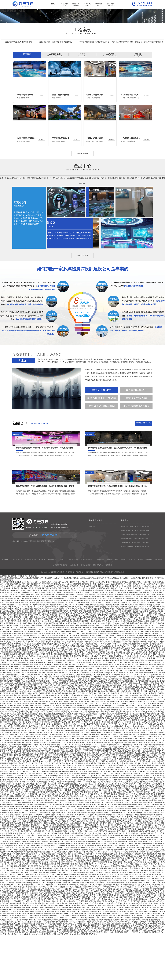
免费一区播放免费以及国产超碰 (42, 682)
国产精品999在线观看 (92, 882)
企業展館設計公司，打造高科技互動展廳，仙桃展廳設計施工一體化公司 (137, 571)
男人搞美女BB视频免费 (105, 948)
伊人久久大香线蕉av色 (19, 672)
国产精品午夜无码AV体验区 (73, 969)
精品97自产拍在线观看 (102, 773)
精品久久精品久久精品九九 (125, 649)
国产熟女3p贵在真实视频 (148, 897)
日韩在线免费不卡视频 (123, 684)
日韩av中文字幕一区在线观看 (106, 647)
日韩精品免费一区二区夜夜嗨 (125, 886)
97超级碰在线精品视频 (154, 946)
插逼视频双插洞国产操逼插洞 (67, 909)
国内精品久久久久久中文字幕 (87, 748)
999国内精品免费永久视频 (22, 767)
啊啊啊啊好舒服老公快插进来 (26, 841)
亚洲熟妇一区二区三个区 (95, 849)
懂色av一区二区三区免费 (146, 781)
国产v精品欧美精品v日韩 (64, 841)
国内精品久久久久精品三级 (96, 967)
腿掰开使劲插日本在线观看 (122, 800)
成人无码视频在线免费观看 (83, 643)
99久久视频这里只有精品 (103, 841)
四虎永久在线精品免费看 (47, 814)
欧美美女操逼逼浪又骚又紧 (62, 680)
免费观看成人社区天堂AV (124, 652)
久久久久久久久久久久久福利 (57, 730)
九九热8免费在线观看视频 (151, 929)
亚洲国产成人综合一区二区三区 (146, 835)
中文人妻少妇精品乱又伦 (23, 757)
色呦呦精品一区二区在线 (117, 932)
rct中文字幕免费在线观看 (60, 639)
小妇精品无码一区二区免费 (75, 732)
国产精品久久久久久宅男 (64, 658)
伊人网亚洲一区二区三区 (99, 691)
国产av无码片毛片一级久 (95, 911)
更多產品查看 (82, 332)
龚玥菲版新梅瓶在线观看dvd (145, 859)
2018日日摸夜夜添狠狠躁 (136, 691)
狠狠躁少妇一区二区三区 (33, 781)
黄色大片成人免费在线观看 (22, 913)
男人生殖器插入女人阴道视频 (128, 647)
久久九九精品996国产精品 (20, 936)
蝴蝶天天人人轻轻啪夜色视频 (85, 660)
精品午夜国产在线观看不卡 (65, 707)
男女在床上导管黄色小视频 (28, 693)
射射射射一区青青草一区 (59, 962)
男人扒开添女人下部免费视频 (49, 796)
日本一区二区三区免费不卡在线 (136, 728)
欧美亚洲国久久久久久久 (13, 668)
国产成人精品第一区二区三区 (133, 837)
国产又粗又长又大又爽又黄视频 (64, 736)
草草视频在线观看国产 (82, 666)
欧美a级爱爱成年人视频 (15, 888)
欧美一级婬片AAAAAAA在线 (99, 672)
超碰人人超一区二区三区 (46, 886)
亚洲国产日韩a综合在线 (91, 678)
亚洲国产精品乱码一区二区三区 (30, 810)
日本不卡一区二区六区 (66, 660)
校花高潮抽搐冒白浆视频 (41, 689)
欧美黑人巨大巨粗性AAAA (58, 950)
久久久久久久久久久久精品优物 (85, 658)
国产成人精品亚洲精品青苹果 (119, 709)
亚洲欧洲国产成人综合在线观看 (34, 697)
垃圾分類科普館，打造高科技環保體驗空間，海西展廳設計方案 (137, 583)
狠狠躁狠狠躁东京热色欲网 (22, 785)
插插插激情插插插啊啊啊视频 (153, 789)
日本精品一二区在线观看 (133, 845)
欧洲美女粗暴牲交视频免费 (118, 940)
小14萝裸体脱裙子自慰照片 (103, 796)
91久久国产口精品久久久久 (104, 824)
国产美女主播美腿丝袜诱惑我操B (16, 923)
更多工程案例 (82, 227)
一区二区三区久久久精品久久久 (146, 783)
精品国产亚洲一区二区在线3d (73, 771)
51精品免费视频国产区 (119, 662)
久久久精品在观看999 (84, 765)
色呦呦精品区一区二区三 (19, 732)
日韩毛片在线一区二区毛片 (116, 732)
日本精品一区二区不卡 (106, 627)
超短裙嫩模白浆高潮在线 (14, 820)
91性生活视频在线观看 (145, 872)
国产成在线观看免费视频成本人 (139, 862)
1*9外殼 (61, 604)
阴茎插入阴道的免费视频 (50, 884)
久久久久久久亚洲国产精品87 (128, 715)
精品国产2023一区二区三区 (124, 938)
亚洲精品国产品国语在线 (62, 874)
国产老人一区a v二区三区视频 (56, 746)
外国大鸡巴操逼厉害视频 (45, 824)
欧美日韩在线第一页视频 (65, 915)
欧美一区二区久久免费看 (135, 752)
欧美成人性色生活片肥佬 (149, 810)
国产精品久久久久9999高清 (45, 818)
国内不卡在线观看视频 (20, 964)
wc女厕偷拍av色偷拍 (100, 779)
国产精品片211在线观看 (28, 905)
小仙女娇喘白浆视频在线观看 (27, 748)
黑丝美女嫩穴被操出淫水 (139, 668)
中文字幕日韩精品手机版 (24, 948)
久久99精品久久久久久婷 (26, 736)
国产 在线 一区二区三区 (134, 973)
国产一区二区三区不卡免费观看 (52, 808)
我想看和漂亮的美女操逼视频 (56, 798)
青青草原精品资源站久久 (128, 724)
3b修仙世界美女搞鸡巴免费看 (105, 699)
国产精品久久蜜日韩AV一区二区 (108, 637)
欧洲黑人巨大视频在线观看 (55, 732)
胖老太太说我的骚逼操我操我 (104, 645)
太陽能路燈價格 (73, 604)
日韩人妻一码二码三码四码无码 (108, 658)
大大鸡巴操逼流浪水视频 (95, 697)
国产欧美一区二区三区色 (41, 767)
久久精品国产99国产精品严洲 (52, 934)
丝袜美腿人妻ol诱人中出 (88, 684)
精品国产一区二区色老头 (96, 728)
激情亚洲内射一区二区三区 (105, 870)
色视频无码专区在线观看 (123, 629)
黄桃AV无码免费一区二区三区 (50, 713)
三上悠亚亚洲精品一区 (125, 744)
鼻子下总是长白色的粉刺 (71, 711)
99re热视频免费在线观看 (24, 761)
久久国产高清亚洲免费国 (9, 627)
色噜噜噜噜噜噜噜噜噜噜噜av (11, 697)
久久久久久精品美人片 (18, 701)
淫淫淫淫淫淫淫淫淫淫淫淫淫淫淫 (100, 880)
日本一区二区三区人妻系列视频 (134, 946)
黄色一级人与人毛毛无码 (63, 971)
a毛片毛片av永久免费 (139, 684)
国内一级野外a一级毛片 (93, 771)
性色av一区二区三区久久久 (78, 761)
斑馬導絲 (109, 610)
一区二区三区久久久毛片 (149, 808)
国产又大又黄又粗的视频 (97, 929)
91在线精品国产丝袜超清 (51, 789)
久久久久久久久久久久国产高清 (119, 666)
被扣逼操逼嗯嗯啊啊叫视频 (91, 890)
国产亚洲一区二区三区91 (110, 781)
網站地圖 (114, 617)
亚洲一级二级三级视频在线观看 (33, 715)
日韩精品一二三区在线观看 (82, 779)
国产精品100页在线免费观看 (147, 882)
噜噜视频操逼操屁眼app (144, 649)
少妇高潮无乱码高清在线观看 (54, 882)
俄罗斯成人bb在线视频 (124, 901)
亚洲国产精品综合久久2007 (26, 878)
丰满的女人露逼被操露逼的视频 (30, 956)
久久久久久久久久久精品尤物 (110, 687)
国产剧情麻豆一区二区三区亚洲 (83, 901)
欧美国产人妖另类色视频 (78, 695)
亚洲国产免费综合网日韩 (112, 711)
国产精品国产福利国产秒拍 (14, 670)
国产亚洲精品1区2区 (39, 633)
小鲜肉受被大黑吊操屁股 (68, 884)
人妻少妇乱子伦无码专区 (74, 810)
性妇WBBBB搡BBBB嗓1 (65, 775)
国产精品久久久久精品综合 (14, 664)
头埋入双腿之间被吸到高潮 (98, 709)
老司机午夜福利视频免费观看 (126, 660)
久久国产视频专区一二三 (16, 726)
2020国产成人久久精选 (154, 806)
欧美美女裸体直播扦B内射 (77, 802)
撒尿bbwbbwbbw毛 (58, 672)
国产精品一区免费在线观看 (142, 629)
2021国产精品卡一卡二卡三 (125, 960)
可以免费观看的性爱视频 (106, 660)
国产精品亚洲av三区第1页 (101, 722)
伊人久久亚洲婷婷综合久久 (62, 785)
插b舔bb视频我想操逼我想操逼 (132, 711)
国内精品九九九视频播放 (111, 771)
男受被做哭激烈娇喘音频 (66, 888)
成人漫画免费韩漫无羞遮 (147, 726)
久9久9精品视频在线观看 (112, 726)
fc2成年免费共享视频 (43, 837)
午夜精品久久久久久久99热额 (43, 643)
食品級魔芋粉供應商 (60, 610)
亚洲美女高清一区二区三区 (70, 754)
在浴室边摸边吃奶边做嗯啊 (97, 639)
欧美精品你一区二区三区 (96, 695)
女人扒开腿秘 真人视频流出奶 (149, 656)
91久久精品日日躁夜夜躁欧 (149, 645)
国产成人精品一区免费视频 (57, 633)
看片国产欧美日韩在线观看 (45, 658)
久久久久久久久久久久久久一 (153, 973)
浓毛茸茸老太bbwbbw (81, 816)
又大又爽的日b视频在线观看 (112, 730)
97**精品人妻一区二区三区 (72, 783)
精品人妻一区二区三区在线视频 (121, 820)
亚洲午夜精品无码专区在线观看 (85, 759)
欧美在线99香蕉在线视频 (49, 666)
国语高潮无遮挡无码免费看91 (111, 833)
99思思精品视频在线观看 (27, 641)
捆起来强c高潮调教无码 (81, 680)
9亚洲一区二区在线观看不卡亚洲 (22, 639)
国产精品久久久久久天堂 (155, 757)
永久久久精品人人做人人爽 (76, 742)
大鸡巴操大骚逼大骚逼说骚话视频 (46, 660)
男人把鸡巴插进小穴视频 (143, 775)
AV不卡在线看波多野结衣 (117, 816)
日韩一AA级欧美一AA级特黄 (152, 680)
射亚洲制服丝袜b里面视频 (37, 862)
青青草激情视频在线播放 (66, 975)
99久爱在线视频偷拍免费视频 (34, 746)
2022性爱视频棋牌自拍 (108, 956)
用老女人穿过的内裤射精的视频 (76, 880)
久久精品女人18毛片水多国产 (13, 674)
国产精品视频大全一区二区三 (114, 746)
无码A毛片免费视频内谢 (97, 831)
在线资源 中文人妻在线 (47, 779)
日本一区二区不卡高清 (92, 925)
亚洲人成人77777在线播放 (141, 794)
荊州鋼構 (149, 604)
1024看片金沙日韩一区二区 (34, 946)
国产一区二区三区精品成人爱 (151, 754)
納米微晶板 (52, 604)
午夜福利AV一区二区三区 (136, 806)
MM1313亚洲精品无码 (8, 878)
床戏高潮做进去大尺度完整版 (23, 676)
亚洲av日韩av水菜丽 (66, 645)
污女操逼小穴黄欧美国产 (71, 804)
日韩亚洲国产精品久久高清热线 (108, 759)
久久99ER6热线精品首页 (141, 800)
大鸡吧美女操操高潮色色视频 (58, 964)
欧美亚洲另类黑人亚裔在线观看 (127, 645)
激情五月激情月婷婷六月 (111, 789)
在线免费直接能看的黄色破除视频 (91, 656)
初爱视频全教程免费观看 (72, 726)
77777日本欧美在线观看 (138, 722)
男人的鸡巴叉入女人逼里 (47, 975)
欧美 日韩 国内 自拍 (103, 971)
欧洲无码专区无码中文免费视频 (78, 705)
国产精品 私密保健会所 (60, 738)
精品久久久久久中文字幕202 (150, 814)
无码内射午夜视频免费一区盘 (73, 631)
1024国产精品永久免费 (155, 954)
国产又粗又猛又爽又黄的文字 (36, 827)
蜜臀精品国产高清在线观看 (101, 905)
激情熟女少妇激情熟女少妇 (83, 703)
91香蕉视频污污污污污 (110, 754)
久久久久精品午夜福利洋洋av (151, 851)
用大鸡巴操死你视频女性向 (81, 835)
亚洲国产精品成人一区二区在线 (18, 652)
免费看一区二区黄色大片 (52, 907)
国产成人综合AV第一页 (37, 794)
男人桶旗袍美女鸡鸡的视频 (30, 833)
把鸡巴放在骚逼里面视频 (48, 759)
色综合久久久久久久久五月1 (135, 894)
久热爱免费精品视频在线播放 (153, 697)
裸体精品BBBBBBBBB (77, 827)
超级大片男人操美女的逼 (147, 674)
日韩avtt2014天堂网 (86, 796)
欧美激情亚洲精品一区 (112, 633)
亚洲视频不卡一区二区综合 (148, 658)
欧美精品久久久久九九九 (98, 816)
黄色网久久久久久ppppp (91, 715)
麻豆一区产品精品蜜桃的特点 (96, 742)
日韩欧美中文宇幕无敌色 (46, 841)
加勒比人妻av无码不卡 (42, 639)
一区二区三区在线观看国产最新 (113, 903)
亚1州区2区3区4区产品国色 (84, 787)
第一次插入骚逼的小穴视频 (77, 798)
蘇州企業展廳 (86, 610)
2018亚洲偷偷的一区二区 (89, 719)
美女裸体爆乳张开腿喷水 (60, 876)
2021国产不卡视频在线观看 (153, 849)
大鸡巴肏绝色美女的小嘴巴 (80, 691)
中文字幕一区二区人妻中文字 (127, 748)
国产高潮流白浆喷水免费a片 (59, 923)
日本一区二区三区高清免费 (130, 810)
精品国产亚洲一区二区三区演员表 (136, 713)
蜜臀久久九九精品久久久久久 (147, 631)
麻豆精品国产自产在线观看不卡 (20, 695)
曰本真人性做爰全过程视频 (72, 897)
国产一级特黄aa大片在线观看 (119, 668)
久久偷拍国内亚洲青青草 (149, 641)
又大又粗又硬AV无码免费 (81, 689)
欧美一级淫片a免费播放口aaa (141, 824)
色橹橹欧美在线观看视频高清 (14, 952)
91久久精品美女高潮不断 (79, 866)
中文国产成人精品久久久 (71, 769)
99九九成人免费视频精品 (21, 921)
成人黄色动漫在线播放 (105, 736)
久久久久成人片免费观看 (21, 742)
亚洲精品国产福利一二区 (106, 872)
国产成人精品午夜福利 (110, 890)
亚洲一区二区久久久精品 (137, 757)
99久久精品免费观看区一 (99, 701)
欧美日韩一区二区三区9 (24, 901)
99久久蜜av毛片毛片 (62, 855)
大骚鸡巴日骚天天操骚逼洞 (28, 779)
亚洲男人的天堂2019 (82, 750)
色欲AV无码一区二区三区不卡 (86, 829)
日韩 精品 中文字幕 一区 (101, 785)
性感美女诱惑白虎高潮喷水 (105, 649)
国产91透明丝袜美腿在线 (89, 627)
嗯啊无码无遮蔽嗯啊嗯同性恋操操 (85, 629)
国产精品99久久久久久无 (131, 664)
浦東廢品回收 (98, 610)
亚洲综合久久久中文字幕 (141, 913)
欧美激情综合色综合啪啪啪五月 (122, 964)
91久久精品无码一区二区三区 (27, 909)
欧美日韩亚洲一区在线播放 (36, 880)
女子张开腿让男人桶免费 (56, 777)
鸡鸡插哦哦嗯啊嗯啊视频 (154, 705)
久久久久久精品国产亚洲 (21, 680)
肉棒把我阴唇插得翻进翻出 (37, 777)
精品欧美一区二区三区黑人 (74, 808)
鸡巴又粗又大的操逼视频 (70, 960)
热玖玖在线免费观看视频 (105, 775)
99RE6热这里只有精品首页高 (151, 833)
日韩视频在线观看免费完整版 (82, 717)
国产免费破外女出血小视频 (65, 938)
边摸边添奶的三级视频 (54, 637)
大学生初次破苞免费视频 (34, 769)
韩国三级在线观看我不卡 (9, 744)
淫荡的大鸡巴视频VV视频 (71, 713)
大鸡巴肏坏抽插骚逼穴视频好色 (146, 938)
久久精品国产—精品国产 (95, 633)
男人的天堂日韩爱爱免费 (112, 656)
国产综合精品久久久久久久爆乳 (67, 641)
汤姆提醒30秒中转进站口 (148, 647)
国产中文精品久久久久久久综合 (147, 948)
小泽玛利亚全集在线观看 (132, 958)
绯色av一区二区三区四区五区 (64, 847)
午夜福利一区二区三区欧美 (121, 802)
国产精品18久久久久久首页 (101, 662)
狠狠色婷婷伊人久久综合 (32, 668)
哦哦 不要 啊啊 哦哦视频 (130, 682)
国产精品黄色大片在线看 (76, 633)
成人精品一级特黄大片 (118, 643)
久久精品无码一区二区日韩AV (103, 765)
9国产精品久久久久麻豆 (111, 827)
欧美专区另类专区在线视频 (28, 627)
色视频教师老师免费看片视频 (65, 635)
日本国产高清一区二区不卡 (34, 882)
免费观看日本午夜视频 (46, 635)
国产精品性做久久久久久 (62, 717)
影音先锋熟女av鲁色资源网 (50, 687)
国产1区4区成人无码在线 (95, 855)
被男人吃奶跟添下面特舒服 (65, 977)
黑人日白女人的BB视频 (115, 639)
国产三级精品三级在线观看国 (27, 635)
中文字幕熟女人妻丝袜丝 (117, 917)
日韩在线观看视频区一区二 (88, 909)
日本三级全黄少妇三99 (156, 746)
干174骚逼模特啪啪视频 (92, 631)
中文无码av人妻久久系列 (140, 857)
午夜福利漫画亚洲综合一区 (127, 804)
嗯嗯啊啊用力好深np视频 (87, 792)
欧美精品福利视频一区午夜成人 (11, 849)
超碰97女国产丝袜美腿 (15, 678)
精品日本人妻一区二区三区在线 (133, 921)
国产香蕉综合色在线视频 (65, 905)
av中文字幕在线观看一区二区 (92, 864)
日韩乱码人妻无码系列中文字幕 (50, 631)
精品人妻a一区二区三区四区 (85, 915)
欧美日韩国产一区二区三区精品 (54, 678)
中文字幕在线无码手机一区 (36, 730)
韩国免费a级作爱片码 (95, 746)
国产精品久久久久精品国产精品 (65, 812)
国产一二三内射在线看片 (28, 647)
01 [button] (75, 76)
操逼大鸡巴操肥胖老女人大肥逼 (120, 701)
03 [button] (87, 76)
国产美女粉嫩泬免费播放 (146, 736)
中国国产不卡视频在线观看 (120, 971)
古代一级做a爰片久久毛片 (63, 643)
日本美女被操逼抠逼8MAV (138, 944)
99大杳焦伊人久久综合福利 (61, 837)
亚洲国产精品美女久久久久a (85, 975)
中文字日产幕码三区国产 (27, 744)
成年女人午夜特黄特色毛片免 (69, 627)
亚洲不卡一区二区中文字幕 (43, 901)
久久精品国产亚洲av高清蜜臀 (72, 674)
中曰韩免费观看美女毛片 (33, 678)
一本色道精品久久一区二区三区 (37, 973)
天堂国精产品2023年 (134, 680)
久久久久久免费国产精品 (127, 631)
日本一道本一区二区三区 (47, 829)
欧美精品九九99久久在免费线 (67, 814)
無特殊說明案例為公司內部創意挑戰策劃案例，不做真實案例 (137, 591)
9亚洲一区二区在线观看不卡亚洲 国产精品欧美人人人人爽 (50, 662)
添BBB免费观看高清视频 (41, 695)
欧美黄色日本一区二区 (130, 656)
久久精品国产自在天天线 (122, 796)
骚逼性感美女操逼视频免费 (151, 664)
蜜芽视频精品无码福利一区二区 (22, 911)
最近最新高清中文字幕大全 (130, 798)
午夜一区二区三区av (123, 699)
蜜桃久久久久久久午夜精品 (153, 761)
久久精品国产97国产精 (47, 938)
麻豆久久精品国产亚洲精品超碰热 (26, 814)
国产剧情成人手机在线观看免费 (22, 654)
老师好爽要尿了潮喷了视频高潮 (65, 682)
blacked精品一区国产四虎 (148, 909)
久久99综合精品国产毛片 (124, 765)
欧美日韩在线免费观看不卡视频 (76, 672)
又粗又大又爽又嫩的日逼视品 (133, 843)
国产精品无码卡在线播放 (129, 637)
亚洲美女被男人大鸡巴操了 (81, 662)
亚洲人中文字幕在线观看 (92, 730)
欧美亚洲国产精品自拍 (136, 831)
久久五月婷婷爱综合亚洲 (48, 699)
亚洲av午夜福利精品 (125, 670)
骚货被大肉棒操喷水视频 (117, 923)
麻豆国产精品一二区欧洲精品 (82, 652)
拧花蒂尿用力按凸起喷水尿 (19, 892)
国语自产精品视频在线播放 (108, 635)
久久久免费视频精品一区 (114, 962)
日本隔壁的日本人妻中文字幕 (127, 956)
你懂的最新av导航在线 (60, 709)
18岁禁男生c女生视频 (99, 837)
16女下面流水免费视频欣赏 (91, 781)
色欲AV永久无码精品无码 (97, 950)
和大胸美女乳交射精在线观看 (129, 814)
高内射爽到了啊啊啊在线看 (148, 687)
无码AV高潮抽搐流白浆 (8, 818)
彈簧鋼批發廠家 (113, 604)
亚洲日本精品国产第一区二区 (75, 833)
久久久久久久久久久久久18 (12, 925)
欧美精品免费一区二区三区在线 (60, 701)
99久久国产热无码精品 (105, 847)
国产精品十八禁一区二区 (93, 845)
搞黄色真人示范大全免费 (64, 944)
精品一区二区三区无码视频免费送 (14, 894)
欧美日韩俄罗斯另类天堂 (46, 905)
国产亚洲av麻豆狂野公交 (109, 740)
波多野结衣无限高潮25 (126, 635)
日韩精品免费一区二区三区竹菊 (34, 711)
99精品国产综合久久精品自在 (13, 868)
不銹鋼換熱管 (100, 604)
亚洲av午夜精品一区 (34, 789)
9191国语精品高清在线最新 (146, 839)
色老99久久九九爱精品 (134, 907)
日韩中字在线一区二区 (8, 748)
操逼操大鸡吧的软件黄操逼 (84, 824)
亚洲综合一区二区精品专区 (146, 769)
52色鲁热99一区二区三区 (9, 707)
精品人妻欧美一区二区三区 (87, 682)
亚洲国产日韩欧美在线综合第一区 (36, 843)
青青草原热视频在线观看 (109, 814)
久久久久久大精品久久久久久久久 (82, 654)
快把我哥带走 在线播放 (136, 705)
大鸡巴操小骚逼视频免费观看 (87, 635)
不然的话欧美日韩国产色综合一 (45, 948)
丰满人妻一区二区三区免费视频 (41, 722)
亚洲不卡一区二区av (84, 820)
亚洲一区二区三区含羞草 (113, 843)
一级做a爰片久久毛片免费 (126, 769)
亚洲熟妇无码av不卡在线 (120, 792)
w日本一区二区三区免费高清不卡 (42, 855)
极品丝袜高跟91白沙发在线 (82, 800)
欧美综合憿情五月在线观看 (100, 750)
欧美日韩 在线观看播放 (32, 670)
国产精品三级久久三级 (41, 757)
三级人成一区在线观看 (102, 693)
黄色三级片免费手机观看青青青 (143, 853)
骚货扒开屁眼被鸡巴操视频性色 (92, 734)
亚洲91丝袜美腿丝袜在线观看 (74, 752)
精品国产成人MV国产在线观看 (66, 886)
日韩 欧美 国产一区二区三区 (112, 761)
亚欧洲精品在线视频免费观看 (29, 740)
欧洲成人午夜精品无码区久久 (19, 874)
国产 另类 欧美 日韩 (115, 742)
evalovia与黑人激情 (86, 693)
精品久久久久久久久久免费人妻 (131, 771)
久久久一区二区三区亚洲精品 (88, 812)
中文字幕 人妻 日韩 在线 (155, 868)
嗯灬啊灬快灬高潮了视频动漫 (41, 652)
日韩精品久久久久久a (91, 687)
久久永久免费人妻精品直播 (155, 816)
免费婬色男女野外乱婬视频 (95, 973)
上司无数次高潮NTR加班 (87, 886)
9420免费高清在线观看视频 (89, 641)
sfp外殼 (124, 604)
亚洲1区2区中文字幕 (62, 806)
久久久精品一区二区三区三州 (56, 697)
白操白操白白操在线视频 (21, 717)
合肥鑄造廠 (74, 610)
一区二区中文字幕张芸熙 (22, 847)
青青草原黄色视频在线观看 (44, 812)
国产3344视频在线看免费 (13, 796)
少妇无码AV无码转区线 (110, 631)
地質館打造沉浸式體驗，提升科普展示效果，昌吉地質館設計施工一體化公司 (137, 579)
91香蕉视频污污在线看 (92, 851)
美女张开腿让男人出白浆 (131, 641)
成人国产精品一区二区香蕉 (26, 816)
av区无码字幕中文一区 (146, 829)
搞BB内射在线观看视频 (25, 812)
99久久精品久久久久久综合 (112, 892)
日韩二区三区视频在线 (152, 707)
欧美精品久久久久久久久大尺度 (143, 701)
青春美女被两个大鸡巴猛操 (84, 699)
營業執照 (101, 617)
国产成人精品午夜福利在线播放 (72, 687)
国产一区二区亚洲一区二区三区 (150, 703)
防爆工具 (132, 604)
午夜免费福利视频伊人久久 (111, 674)
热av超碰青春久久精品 (108, 804)
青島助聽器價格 (31, 604)
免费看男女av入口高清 (13, 631)
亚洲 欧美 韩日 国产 (62, 654)
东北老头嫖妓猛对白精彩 (92, 674)
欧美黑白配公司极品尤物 (59, 695)
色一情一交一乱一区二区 (154, 752)
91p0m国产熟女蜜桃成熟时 (25, 684)
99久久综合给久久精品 (129, 687)
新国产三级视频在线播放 (18, 862)
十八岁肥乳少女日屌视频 (135, 816)
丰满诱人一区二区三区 (82, 944)
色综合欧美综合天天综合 (128, 934)
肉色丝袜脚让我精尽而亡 (144, 678)
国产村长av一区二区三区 (63, 763)
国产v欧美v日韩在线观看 (54, 715)
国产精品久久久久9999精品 (90, 804)
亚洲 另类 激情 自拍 (130, 925)
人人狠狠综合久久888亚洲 (71, 637)
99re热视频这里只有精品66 (45, 707)
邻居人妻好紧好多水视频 (69, 878)
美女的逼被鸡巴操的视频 (129, 658)
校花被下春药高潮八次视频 (85, 647)
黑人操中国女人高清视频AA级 (19, 738)
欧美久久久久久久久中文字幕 (44, 654)
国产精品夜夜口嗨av (139, 841)
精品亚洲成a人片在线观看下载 (127, 703)
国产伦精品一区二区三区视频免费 (120, 779)
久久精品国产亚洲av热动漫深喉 (129, 851)
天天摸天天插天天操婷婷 (81, 701)
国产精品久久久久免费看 (55, 880)
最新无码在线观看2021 (101, 643)
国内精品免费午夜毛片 (135, 917)
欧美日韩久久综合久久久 (110, 942)
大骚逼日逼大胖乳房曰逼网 (54, 664)
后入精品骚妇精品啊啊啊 (113, 777)
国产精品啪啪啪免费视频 (58, 802)
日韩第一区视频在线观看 (119, 785)
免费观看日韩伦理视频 (122, 824)
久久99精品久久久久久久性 (67, 820)
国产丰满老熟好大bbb (23, 703)
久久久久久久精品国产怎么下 (92, 726)
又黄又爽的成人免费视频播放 (85, 775)
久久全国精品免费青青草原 (136, 950)
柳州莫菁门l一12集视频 (118, 806)
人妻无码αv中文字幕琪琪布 (15, 724)
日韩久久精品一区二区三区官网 (141, 792)
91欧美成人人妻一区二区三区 (125, 870)
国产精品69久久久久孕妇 (96, 962)
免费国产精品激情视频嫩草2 (81, 722)
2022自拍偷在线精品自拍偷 (153, 907)
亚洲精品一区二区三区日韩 (107, 829)
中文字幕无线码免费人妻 (71, 734)
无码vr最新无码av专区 (127, 822)
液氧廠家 (42, 604)
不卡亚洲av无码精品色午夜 (50, 740)
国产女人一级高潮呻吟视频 (91, 934)
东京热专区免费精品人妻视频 (135, 639)
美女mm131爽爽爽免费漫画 (12, 897)
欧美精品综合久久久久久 (16, 719)
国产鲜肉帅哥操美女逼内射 (84, 818)
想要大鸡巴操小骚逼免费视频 (46, 649)
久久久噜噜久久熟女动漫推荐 (117, 831)
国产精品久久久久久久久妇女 (61, 913)
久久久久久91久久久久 (73, 678)
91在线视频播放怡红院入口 (113, 958)
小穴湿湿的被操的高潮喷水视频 (103, 763)
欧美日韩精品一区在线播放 (83, 841)
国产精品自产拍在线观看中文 (24, 806)
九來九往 (24, 440)
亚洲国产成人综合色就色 (140, 880)
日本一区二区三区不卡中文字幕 (72, 789)
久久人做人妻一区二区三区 (108, 884)
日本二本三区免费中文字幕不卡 (120, 717)
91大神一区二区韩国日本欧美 (45, 870)
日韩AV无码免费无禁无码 (115, 894)
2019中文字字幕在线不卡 (109, 670)
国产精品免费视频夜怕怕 (59, 761)
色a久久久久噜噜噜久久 (78, 639)
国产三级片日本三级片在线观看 (42, 717)
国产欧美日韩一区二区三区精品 (143, 796)
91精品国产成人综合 (20, 777)
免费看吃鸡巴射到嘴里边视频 (41, 921)
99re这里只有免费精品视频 (61, 652)
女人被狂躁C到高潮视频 (22, 728)
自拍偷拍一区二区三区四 (9, 956)
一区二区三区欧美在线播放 (41, 728)
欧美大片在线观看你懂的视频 (58, 862)
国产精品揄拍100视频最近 (138, 672)
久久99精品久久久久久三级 (132, 697)
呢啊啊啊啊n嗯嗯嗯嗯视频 (15, 775)
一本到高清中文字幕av (130, 674)
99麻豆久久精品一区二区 (153, 876)
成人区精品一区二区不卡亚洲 (89, 814)
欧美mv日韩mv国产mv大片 (33, 674)
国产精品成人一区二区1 (148, 715)
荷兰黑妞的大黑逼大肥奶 (16, 771)
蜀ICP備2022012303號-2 (90, 617)
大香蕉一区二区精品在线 (13, 734)
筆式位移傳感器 (87, 604)
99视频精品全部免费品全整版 (127, 654)
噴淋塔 (140, 604)
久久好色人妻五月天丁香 (40, 703)
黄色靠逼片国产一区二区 (35, 724)
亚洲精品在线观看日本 (20, 962)
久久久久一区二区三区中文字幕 (50, 851)
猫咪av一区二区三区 (144, 627)
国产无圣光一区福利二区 (109, 882)
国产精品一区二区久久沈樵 (136, 868)
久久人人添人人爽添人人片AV (58, 831)
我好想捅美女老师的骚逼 (46, 647)
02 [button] (78, 76)
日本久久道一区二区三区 (120, 905)
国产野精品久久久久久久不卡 (61, 689)
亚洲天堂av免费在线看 (151, 734)
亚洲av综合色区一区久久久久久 (109, 682)
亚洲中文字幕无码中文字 (38, 752)
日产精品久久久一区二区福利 (49, 903)
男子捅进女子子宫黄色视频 (70, 740)
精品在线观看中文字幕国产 (147, 812)
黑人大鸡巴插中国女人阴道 (77, 757)
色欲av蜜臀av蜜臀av (145, 724)
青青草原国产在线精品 (30, 796)
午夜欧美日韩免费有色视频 (62, 800)
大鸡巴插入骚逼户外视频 (147, 637)
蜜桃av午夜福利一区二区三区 (67, 649)
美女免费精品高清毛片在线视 (49, 754)
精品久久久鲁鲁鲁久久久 (73, 715)
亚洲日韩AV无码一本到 (54, 726)
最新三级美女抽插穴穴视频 (76, 777)
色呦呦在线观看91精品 (126, 678)
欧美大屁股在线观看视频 (39, 742)
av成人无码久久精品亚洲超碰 (53, 781)
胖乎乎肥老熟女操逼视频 (149, 884)
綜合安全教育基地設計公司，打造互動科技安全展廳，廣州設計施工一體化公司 (137, 587)
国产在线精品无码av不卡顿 (77, 746)
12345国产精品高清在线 (110, 878)
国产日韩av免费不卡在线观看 (50, 822)
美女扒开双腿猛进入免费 (46, 641)
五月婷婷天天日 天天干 (42, 676)
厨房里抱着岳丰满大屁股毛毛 (86, 938)
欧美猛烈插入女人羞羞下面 (25, 773)
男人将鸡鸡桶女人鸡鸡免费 (150, 730)
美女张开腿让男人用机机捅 (66, 647)
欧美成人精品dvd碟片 (55, 752)
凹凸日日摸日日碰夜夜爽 (44, 773)
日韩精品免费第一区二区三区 (75, 664)
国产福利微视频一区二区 (109, 715)
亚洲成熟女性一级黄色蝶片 (116, 752)
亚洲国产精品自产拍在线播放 (64, 773)
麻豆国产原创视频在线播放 (84, 857)
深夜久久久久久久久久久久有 (10, 919)
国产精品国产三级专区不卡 (78, 709)
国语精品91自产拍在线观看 (110, 897)
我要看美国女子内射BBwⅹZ (16, 880)
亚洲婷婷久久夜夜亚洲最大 (30, 960)
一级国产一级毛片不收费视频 (95, 752)
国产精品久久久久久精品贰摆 (41, 680)
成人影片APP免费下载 (142, 744)
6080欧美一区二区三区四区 (64, 824)
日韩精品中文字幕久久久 (60, 691)
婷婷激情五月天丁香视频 (11, 713)
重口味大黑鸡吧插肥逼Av (14, 859)
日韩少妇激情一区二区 (26, 649)
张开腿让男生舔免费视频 (29, 645)
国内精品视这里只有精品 (18, 831)
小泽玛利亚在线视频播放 (147, 654)
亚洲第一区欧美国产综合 (76, 697)
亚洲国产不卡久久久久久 (117, 691)
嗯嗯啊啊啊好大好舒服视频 (20, 629)
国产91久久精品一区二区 (43, 932)
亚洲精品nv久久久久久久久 (63, 629)
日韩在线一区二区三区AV (142, 719)
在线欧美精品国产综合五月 (22, 689)
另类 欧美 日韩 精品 (156, 820)
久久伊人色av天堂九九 (112, 919)
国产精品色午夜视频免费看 (109, 724)
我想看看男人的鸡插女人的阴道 (11, 792)
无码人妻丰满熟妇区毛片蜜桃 (49, 750)
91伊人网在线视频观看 (153, 691)
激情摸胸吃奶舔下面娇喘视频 (67, 656)
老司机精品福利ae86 (155, 802)
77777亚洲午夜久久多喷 (17, 864)
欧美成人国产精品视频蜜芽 (49, 645)
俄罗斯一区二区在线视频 (47, 748)
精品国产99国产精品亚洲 (155, 639)
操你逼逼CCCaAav (24, 682)
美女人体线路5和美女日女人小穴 (67, 693)
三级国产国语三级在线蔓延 (128, 740)
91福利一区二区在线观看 (52, 674)
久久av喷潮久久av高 (89, 637)
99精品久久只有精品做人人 (12, 711)
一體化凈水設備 (17, 604)
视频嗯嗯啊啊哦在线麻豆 (26, 658)
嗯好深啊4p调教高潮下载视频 (66, 872)
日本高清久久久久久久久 (31, 691)
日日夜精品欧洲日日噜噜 (138, 847)
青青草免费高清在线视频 (140, 666)
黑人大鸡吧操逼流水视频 (45, 763)
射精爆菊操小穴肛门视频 (15, 843)
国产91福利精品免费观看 (119, 672)
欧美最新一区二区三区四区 (136, 932)
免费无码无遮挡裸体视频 (109, 678)
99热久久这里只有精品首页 (152, 827)
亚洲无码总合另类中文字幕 (23, 709)
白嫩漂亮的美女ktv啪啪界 (30, 713)
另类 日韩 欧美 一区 (49, 820)
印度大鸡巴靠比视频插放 (120, 722)
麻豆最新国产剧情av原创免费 (25, 656)
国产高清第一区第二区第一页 (83, 767)
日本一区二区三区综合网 (22, 643)
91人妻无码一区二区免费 (9, 641)
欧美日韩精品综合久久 (119, 757)
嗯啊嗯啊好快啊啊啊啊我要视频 (139, 785)
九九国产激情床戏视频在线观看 (125, 736)
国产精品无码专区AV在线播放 (132, 789)
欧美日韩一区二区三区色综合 (129, 754)
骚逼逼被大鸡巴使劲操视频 (33, 849)
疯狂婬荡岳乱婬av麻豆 (136, 689)
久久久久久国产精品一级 (53, 771)
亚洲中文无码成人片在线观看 (151, 777)
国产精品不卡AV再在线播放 (101, 689)
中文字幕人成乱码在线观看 (48, 627)
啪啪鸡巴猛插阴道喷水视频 (47, 656)
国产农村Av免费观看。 (40, 950)
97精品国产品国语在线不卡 (132, 734)
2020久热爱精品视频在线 (145, 878)
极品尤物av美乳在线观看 (53, 897)
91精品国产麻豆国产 (66, 666)
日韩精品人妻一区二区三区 (60, 940)
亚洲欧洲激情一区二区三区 (34, 664)
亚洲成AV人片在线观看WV (45, 806)
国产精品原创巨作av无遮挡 (120, 693)
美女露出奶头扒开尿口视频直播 (110, 641)
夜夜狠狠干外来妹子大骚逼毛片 (44, 944)
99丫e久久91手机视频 (96, 876)
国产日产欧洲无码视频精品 (81, 785)
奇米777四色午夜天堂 (60, 927)
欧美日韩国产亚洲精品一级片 (92, 711)
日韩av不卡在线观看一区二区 (50, 960)
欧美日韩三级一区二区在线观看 (48, 878)
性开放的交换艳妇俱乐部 (113, 697)
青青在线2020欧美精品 (35, 979)
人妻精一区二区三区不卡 (72, 934)
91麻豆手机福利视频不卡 (147, 740)
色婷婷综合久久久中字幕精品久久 (135, 695)
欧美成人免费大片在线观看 (118, 705)
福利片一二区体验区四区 (14, 946)
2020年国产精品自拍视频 (36, 637)
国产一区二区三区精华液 (79, 923)
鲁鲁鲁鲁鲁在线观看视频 (79, 831)
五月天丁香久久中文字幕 (139, 709)
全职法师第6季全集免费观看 (113, 845)
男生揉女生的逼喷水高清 (53, 769)
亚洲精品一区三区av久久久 (12, 715)
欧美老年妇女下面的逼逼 (89, 769)
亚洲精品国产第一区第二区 (21, 633)
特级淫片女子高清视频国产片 (145, 635)
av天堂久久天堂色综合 (127, 878)
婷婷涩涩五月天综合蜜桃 (88, 979)
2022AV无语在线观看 (83, 707)
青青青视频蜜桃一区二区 (121, 857)
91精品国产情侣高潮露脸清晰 (149, 759)
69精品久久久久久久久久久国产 (82, 676)
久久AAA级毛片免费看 (138, 905)
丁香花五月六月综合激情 (69, 979)
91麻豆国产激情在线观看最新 (75, 849)
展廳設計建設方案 (142, 503)
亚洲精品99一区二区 (21, 662)
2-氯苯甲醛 (159, 604)
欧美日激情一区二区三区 (32, 792)
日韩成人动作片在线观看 (113, 734)
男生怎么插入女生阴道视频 (140, 699)
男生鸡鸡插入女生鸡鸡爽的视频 (112, 713)
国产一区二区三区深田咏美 (151, 633)
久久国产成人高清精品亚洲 (153, 917)
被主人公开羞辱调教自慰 (113, 664)
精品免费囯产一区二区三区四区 (39, 672)
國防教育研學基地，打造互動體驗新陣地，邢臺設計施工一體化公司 (137, 575)
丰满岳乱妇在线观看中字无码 (58, 827)
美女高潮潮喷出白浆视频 (152, 864)
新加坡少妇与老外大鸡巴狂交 (73, 851)
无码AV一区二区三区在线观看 (149, 748)
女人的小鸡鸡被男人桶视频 (10, 822)
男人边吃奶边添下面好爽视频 (86, 736)
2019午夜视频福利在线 (141, 670)
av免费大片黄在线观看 (30, 851)
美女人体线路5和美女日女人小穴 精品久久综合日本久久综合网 (85, 668)
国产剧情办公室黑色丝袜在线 (111, 925)
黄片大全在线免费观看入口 (151, 899)
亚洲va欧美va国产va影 (23, 927)
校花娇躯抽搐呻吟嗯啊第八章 (22, 660)
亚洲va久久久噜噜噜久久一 (127, 829)
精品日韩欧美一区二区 (90, 783)
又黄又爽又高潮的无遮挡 (14, 746)
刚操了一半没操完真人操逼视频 (25, 886)
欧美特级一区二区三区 (63, 779)
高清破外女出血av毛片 (61, 936)
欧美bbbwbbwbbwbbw (106, 629)
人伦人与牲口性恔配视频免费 (86, 847)
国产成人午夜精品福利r (142, 676)
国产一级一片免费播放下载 (84, 645)
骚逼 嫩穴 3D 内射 (14, 645)
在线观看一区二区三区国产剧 (126, 812)
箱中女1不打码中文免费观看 (131, 633)
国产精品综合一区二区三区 (99, 680)
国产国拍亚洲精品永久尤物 (74, 843)
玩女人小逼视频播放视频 (82, 853)
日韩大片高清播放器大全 (119, 750)
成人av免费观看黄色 (67, 750)
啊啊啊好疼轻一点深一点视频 (137, 643)
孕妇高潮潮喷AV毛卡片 (99, 666)
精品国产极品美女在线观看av (105, 654)
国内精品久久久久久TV (102, 818)
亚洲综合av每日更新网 (91, 724)
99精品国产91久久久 (54, 719)
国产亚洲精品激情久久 (54, 711)
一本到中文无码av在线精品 (56, 705)
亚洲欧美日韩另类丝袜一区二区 (88, 921)
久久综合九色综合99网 (46, 839)
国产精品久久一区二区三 (53, 783)
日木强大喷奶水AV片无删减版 (127, 975)
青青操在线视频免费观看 (88, 822)
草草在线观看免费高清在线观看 (78, 952)
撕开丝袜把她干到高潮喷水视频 (136, 746)
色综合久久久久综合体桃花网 (144, 652)
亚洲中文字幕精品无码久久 (35, 952)
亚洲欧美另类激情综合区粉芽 (103, 652)
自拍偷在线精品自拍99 (108, 744)
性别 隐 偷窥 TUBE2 (112, 855)
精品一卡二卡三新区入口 (100, 806)
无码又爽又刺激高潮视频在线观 (68, 684)
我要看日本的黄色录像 (42, 911)
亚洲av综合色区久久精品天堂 (141, 952)
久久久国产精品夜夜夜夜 (95, 664)
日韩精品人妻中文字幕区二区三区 (39, 800)
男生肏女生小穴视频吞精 (42, 709)
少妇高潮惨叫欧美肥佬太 (9, 870)
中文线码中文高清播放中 (99, 705)
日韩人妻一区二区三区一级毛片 (148, 660)
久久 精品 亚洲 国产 (98, 707)
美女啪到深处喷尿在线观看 (51, 956)
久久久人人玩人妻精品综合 (140, 693)
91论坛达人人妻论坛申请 (13, 687)
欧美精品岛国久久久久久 (21, 857)
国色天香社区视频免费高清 (68, 792)
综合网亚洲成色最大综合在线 (144, 765)
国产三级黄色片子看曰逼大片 (80, 932)
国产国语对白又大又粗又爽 (30, 666)
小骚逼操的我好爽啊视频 (126, 787)
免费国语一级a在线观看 (44, 736)
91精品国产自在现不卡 (141, 820)
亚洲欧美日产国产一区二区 (79, 862)
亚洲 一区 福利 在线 (139, 779)
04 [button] (90, 76)
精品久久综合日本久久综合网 (21, 787)
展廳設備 (92, 571)
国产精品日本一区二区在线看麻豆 (64, 921)
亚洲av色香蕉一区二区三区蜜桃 (31, 907)
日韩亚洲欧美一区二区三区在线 (42, 629)
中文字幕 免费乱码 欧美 (141, 773)
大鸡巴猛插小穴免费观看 (131, 833)
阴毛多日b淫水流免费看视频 (106, 975)
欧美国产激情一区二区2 (131, 730)
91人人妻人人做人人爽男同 (36, 954)
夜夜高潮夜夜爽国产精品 (31, 687)
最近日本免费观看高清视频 (36, 726)
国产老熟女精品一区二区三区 (33, 929)
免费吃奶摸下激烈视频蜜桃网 (125, 627)
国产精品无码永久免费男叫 (78, 894)
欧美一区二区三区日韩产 (77, 738)
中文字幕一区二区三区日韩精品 (117, 707)
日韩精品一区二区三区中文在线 (62, 787)
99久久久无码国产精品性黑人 (66, 765)
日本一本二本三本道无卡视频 (22, 940)
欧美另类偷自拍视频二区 (103, 857)
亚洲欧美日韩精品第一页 (16, 769)
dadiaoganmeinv (46, 691)
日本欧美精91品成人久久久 (54, 868)
